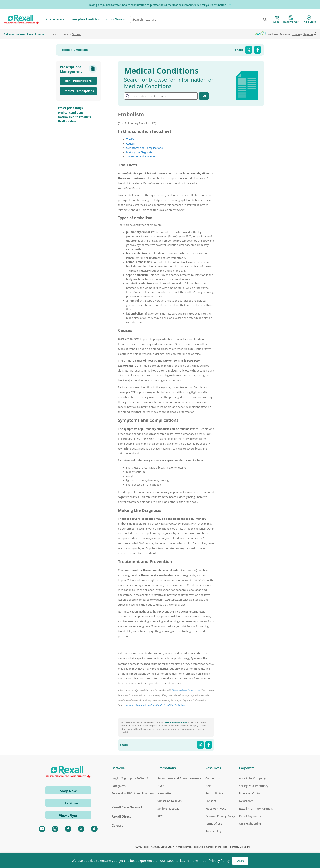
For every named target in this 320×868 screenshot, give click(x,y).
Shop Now (114, 19)
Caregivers (119, 786)
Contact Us (213, 778)
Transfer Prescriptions (78, 91)
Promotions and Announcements (179, 778)
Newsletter (165, 793)
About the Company (252, 778)
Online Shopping (250, 824)
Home (66, 50)
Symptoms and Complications (144, 148)
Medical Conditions (71, 113)
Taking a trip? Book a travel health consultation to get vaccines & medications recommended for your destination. (158, 5)
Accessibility (213, 831)
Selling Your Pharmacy (254, 786)
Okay (240, 861)
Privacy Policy (219, 861)
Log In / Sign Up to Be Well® (130, 778)
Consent (211, 801)
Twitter (249, 50)
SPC (160, 816)
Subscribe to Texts (169, 801)
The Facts (132, 139)
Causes (130, 144)
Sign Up (308, 34)
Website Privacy (216, 809)
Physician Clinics (250, 793)
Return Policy (214, 793)
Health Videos (67, 121)
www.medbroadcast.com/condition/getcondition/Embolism (155, 705)
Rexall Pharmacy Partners (256, 809)
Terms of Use (214, 824)
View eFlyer (68, 816)
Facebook (258, 50)
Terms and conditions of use (186, 690)
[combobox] (200, 19)
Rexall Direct (121, 816)
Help (208, 786)
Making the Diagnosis (139, 152)
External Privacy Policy (220, 816)
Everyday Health (84, 19)
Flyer (161, 786)
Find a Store (68, 803)
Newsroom (246, 801)
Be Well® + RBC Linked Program (133, 793)
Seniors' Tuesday (168, 809)
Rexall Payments (250, 816)
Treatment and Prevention (142, 156)
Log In (296, 34)
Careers (117, 826)
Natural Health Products (74, 117)
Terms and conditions (176, 722)
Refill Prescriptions (78, 81)
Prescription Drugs (70, 108)
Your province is (67, 34)
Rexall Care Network (127, 807)
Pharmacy (54, 19)
